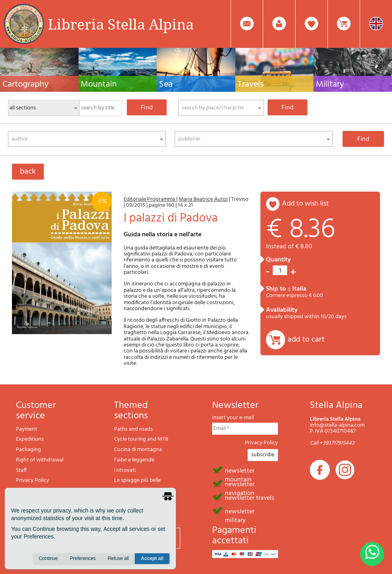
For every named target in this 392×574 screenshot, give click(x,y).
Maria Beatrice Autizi (203, 199)
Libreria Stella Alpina (121, 24)
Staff (21, 470)
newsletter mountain (240, 470)
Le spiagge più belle (137, 480)
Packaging (29, 450)
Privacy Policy (33, 480)
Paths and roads (133, 429)
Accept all (152, 558)
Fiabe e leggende (134, 460)
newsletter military (240, 511)
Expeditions (30, 439)
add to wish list (305, 204)
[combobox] (221, 108)
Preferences (83, 558)
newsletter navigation (240, 484)
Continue (48, 558)
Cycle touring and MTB (141, 439)
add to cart (306, 340)
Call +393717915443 (332, 443)
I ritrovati (125, 470)
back (28, 172)
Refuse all (118, 558)
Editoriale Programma (150, 199)
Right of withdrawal (40, 460)
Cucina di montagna (138, 450)
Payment (27, 429)
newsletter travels (250, 497)
